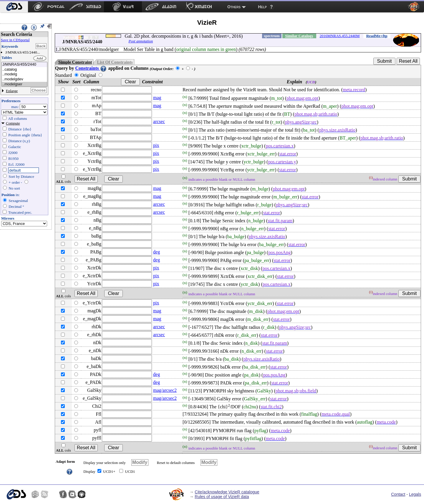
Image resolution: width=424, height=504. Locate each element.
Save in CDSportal (15, 40)
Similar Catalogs (299, 36)
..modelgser (24, 84)
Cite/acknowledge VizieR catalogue (227, 492)
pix (156, 145)
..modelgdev (24, 79)
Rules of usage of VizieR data (222, 497)
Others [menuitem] (234, 7)
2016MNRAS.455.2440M (340, 36)
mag (157, 98)
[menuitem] (14, 7)
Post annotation (141, 41)
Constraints (91, 68)
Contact (398, 494)
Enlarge (12, 91)
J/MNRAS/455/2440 (24, 65)
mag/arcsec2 (165, 390)
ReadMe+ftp (377, 36)
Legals (415, 494)
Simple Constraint (75, 62)
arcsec (159, 121)
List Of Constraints (115, 62)
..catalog (24, 70)
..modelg (24, 74)
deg (156, 252)
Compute (13, 123)
